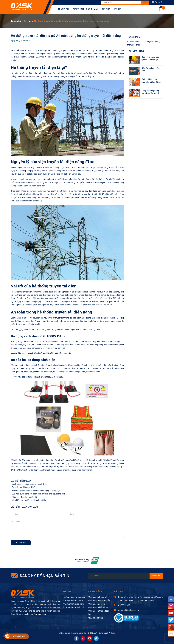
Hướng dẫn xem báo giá (74, 597)
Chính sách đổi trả (97, 604)
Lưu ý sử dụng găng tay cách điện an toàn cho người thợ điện (39, 494)
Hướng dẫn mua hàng (73, 600)
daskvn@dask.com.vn (128, 610)
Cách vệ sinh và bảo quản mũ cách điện (29, 484)
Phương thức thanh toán (74, 607)
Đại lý (91, 614)
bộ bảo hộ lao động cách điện (32, 377)
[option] (87, 561)
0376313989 (124, 605)
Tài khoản (157, 2)
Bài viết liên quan (21, 481)
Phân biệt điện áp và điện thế (25, 497)
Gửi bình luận (21, 543)
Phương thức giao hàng (73, 604)
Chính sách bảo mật (98, 597)
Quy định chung (96, 618)
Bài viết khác (136, 51)
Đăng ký (156, 576)
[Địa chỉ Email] (126, 576)
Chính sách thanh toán (99, 611)
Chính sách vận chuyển (99, 600)
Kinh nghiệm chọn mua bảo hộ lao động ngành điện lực (36, 491)
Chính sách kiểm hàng (99, 607)
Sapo (113, 633)
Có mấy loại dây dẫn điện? (23, 487)
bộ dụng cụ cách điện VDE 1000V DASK (36, 353)
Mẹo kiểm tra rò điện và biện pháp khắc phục (32, 500)
